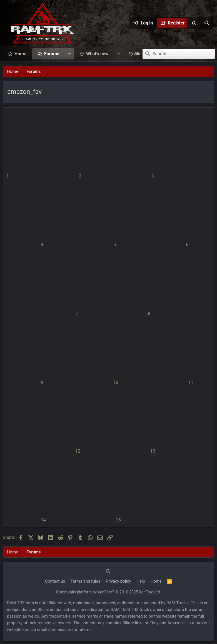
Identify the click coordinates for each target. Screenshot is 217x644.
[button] (194, 23)
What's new (97, 54)
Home (20, 54)
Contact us (55, 581)
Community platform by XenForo (108, 592)
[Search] (206, 23)
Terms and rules (85, 581)
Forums (52, 54)
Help (141, 581)
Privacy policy (119, 581)
